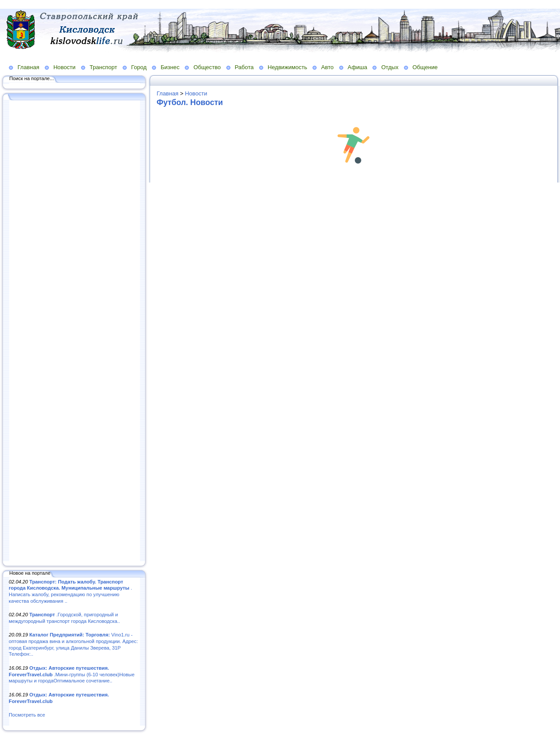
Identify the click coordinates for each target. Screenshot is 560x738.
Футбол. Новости (190, 102)
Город (139, 67)
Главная (28, 67)
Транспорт (103, 67)
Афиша (358, 67)
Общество (207, 67)
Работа (244, 67)
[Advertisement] (74, 331)
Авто (327, 67)
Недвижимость (287, 67)
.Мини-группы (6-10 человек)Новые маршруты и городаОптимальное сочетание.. (72, 674)
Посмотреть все (27, 715)
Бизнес (170, 67)
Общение (425, 67)
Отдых (390, 67)
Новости (65, 67)
